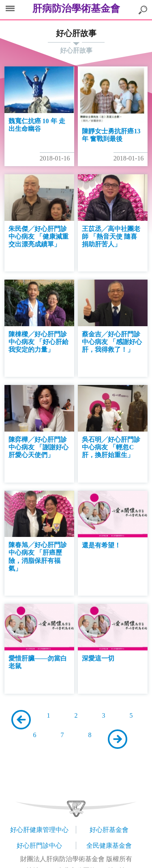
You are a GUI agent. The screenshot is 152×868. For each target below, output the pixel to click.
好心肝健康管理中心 (39, 830)
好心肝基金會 (109, 830)
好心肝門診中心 (39, 846)
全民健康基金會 (109, 846)
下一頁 (118, 739)
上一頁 (21, 720)
